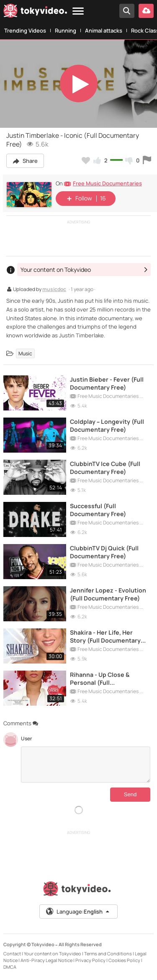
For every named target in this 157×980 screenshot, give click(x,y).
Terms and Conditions (108, 953)
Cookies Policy (124, 960)
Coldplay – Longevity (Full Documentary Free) (107, 425)
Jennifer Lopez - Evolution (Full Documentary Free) (108, 594)
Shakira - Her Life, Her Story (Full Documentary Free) (105, 636)
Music (25, 353)
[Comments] (86, 765)
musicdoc (54, 290)
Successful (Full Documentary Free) (98, 510)
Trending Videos (25, 30)
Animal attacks (104, 30)
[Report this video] (147, 160)
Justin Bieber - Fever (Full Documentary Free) (107, 383)
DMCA (10, 967)
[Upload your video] (146, 11)
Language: (78, 912)
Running (66, 30)
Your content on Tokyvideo (53, 953)
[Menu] (78, 11)
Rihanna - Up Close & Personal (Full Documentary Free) (100, 679)
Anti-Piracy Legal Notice (46, 960)
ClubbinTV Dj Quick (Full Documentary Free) (104, 552)
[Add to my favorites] (86, 160)
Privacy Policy (90, 960)
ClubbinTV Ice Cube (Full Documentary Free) (105, 468)
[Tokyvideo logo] (35, 12)
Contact (12, 953)
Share (25, 161)
